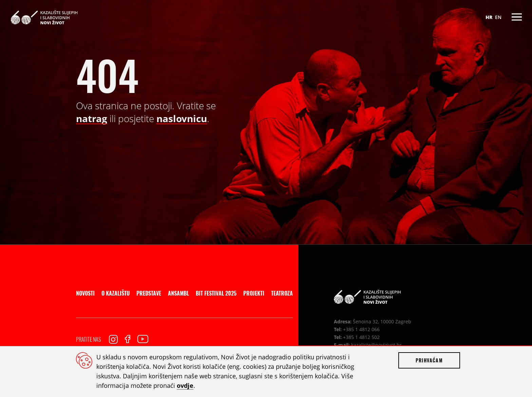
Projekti (254, 293)
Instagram (113, 339)
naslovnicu (182, 118)
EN (498, 17)
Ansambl (178, 293)
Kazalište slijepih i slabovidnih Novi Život (44, 17)
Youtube (143, 339)
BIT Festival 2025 (216, 293)
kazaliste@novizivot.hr (376, 345)
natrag (92, 118)
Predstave (149, 293)
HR (489, 17)
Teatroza (282, 293)
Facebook (128, 339)
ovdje (185, 385)
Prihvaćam (429, 360)
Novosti (85, 293)
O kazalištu (116, 293)
